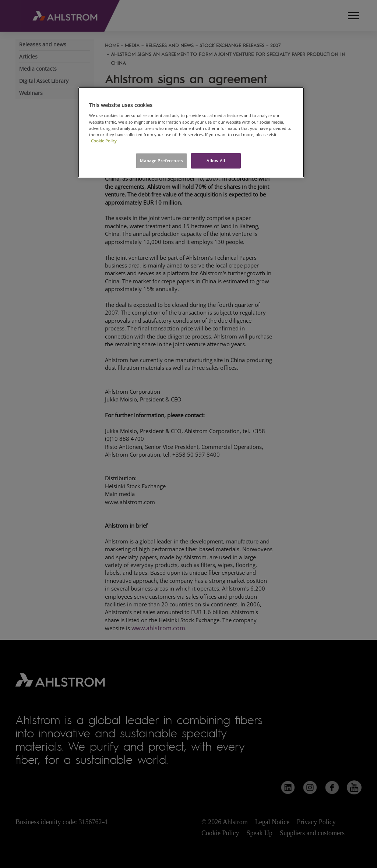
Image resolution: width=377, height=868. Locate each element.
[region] (191, 132)
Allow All (216, 161)
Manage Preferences (161, 161)
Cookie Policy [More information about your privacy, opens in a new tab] (104, 141)
